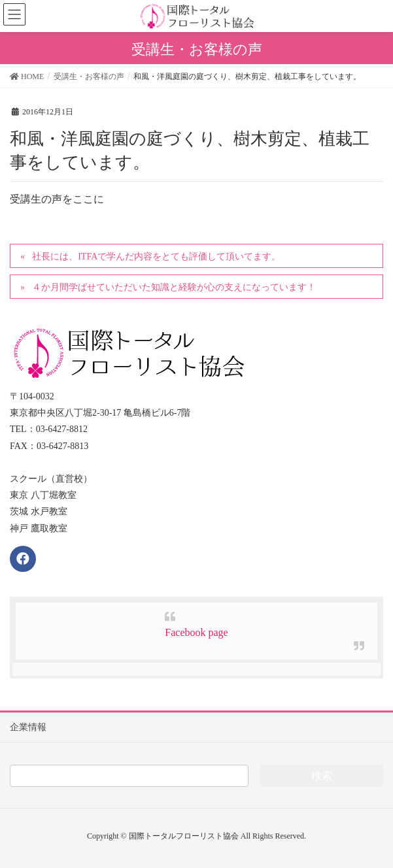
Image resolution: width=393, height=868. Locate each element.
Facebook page (196, 632)
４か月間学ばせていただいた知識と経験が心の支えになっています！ (174, 287)
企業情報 (28, 727)
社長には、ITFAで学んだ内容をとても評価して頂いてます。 (156, 257)
